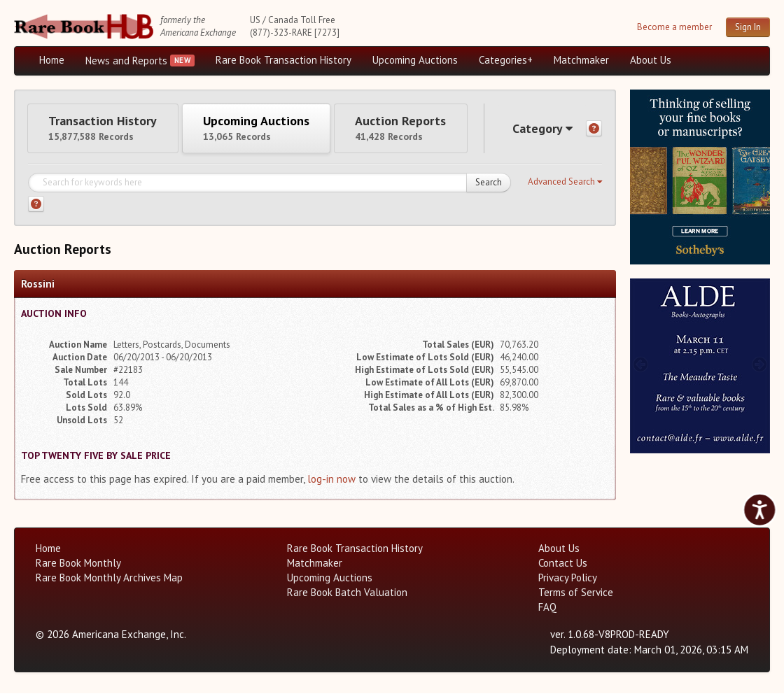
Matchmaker (581, 60)
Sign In (748, 27)
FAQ (547, 608)
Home (52, 60)
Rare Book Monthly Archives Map (109, 578)
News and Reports (126, 61)
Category (542, 128)
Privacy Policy (568, 578)
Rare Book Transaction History (283, 60)
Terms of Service (576, 593)
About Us (651, 60)
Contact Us (563, 564)
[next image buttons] (760, 175)
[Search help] (36, 205)
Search (489, 183)
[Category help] (594, 129)
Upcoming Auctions (415, 60)
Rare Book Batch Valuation (347, 593)
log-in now (331, 480)
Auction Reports (404, 128)
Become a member (674, 27)
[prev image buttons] (640, 175)
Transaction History (104, 128)
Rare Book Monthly (78, 564)
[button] (565, 183)
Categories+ (506, 60)
